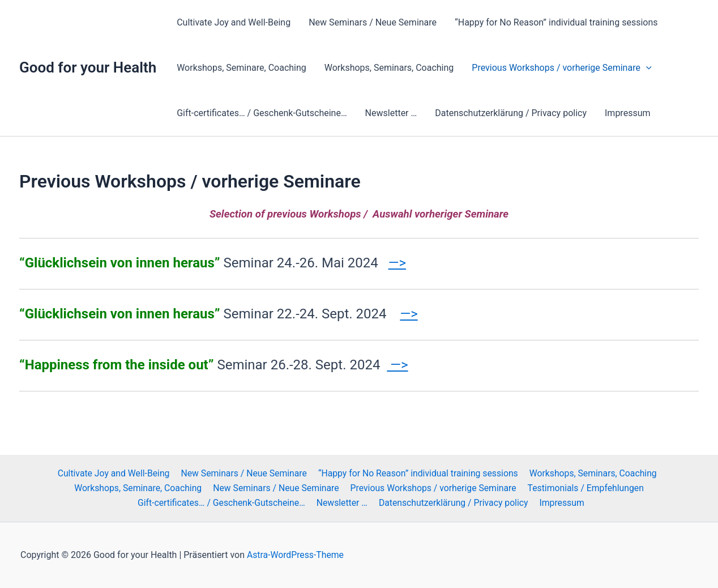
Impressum (628, 113)
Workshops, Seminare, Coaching (242, 68)
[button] (646, 68)
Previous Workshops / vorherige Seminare (561, 68)
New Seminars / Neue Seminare (373, 22)
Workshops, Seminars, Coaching (389, 68)
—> (397, 263)
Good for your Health (88, 67)
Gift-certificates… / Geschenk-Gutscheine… (262, 113)
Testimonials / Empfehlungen (586, 487)
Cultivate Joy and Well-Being (234, 22)
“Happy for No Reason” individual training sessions (556, 22)
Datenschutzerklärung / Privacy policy (511, 113)
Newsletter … (391, 113)
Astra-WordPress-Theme (296, 555)
